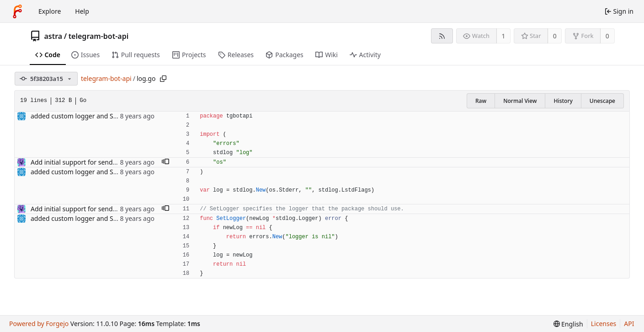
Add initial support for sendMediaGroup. (91, 162)
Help (82, 11)
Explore (50, 11)
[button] (165, 162)
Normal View (520, 101)
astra (53, 36)
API (629, 324)
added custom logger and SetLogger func (93, 116)
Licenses (604, 324)
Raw (481, 101)
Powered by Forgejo (39, 324)
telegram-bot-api (99, 36)
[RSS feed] (442, 36)
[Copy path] (163, 79)
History (563, 101)
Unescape (602, 101)
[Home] (17, 11)
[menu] (568, 324)
